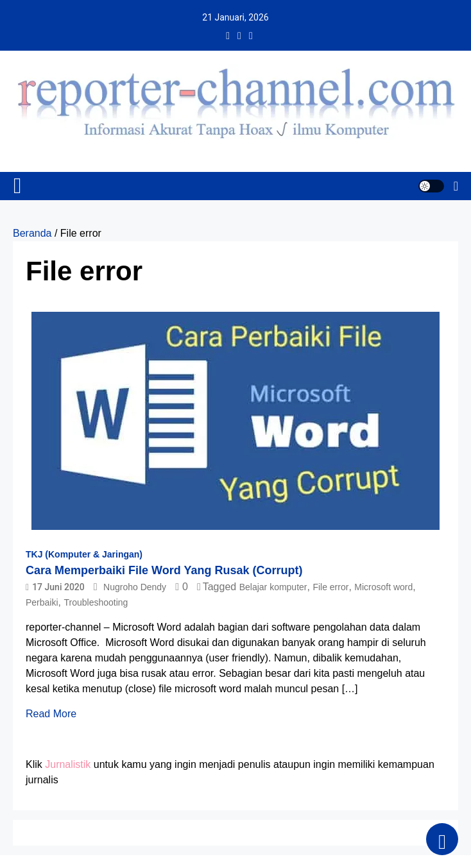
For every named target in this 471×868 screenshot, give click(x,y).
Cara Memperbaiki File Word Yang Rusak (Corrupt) (164, 570)
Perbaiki (42, 602)
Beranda (32, 233)
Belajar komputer (273, 587)
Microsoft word (383, 587)
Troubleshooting (96, 602)
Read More (51, 714)
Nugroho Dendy (135, 587)
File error (330, 587)
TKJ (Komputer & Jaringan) (84, 554)
